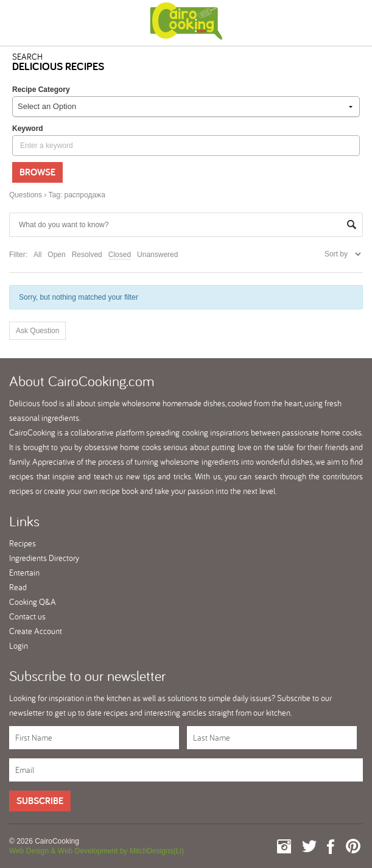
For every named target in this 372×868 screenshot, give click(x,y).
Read (18, 587)
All (37, 255)
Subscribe (40, 801)
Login (19, 646)
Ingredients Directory (44, 558)
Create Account (36, 631)
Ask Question (37, 331)
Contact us (27, 616)
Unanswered (157, 255)
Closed (120, 255)
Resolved (87, 255)
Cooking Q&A (33, 602)
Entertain (24, 573)
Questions (26, 195)
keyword (28, 129)
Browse (37, 172)
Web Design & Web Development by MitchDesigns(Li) (97, 851)
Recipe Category (41, 90)
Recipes (23, 543)
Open (56, 255)
